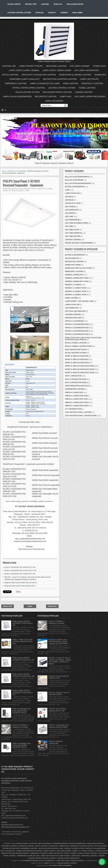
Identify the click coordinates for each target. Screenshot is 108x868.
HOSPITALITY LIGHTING (92, 83)
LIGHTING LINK (9, 66)
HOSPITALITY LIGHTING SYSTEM (82, 846)
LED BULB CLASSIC (73, 203)
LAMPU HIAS (66, 96)
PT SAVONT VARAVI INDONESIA (40, 843)
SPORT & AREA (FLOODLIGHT (77, 359)
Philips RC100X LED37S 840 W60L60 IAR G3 (20, 586)
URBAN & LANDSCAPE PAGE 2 (77, 402)
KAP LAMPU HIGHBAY (80, 66)
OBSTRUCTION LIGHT (74, 318)
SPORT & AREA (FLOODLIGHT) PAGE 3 (80, 373)
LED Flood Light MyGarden (75, 311)
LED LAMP (69, 217)
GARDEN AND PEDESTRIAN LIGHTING (29, 851)
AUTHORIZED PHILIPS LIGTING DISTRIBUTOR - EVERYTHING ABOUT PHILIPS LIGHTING (53, 861)
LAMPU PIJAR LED (72, 193)
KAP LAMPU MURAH (64, 851)
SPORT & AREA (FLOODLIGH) (77, 356)
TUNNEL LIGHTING (87, 88)
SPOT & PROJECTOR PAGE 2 (76, 383)
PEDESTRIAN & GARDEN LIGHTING (75, 75)
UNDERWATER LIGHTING (75, 389)
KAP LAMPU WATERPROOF (87, 70)
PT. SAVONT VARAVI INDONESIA (60, 865)
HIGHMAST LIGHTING (26, 846)
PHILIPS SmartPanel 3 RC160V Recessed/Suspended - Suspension (23, 183)
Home (4, 171)
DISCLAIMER (77, 13)
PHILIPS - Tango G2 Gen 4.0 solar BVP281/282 (59, 694)
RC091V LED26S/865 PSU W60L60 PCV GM (20, 574)
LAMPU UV (76, 851)
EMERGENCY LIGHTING (16, 83)
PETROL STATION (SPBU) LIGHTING (29, 88)
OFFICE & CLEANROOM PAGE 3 (77, 328)
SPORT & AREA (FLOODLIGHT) (77, 363)
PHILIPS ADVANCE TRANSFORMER (79, 243)
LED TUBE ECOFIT (72, 230)
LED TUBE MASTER (73, 236)
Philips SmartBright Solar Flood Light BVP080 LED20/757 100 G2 (21, 745)
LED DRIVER (70, 213)
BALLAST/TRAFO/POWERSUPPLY (78, 183)
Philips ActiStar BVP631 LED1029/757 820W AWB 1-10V (23, 623)
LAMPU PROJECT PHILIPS (31, 66)
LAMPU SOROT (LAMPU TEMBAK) (24, 70)
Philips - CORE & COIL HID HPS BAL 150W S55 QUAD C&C (22, 642)
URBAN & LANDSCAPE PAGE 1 (77, 399)
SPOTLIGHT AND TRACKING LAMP (51, 848)
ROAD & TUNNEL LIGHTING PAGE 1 (79, 346)
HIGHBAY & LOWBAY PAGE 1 (76, 288)
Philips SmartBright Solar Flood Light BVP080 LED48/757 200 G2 (21, 711)
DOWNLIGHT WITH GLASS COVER (78, 268)
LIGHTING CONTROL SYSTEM (19, 13)
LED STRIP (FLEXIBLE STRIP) (76, 223)
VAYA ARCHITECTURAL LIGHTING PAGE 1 (81, 416)
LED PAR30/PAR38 (72, 220)
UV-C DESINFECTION (73, 409)
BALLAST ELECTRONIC (74, 180)
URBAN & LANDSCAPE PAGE (76, 396)
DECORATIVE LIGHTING (46, 96)
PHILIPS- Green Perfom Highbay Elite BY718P (57, 710)
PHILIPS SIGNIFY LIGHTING (67, 863)
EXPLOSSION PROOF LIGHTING (57, 92)
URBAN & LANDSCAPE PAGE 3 (77, 406)
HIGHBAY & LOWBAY (73, 285)
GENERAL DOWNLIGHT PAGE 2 (77, 278)
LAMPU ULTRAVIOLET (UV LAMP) (45, 83)
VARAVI (47, 863)
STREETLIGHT (99, 66)
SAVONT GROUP (14, 4)
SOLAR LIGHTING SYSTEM (27, 92)
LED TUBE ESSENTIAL (74, 233)
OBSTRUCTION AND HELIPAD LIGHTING (15, 853)
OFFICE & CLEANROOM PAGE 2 (77, 324)
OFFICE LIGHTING (10, 75)
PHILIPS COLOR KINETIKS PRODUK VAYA (59, 677)
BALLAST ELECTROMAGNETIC (77, 177)
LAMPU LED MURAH (54, 101)
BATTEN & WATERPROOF (75, 187)
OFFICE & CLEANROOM (17, 171)
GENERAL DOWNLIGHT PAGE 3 (77, 281)
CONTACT (52, 13)
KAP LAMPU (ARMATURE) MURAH (90, 96)
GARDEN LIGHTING (84, 92)
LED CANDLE (70, 207)
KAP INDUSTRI (14, 848)
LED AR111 (69, 197)
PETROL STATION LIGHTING (87, 853)
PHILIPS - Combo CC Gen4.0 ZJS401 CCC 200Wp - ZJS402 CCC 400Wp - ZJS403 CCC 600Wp (60, 661)
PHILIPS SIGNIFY (22, 843)
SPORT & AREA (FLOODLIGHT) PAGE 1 (80, 366)
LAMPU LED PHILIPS (89, 79)
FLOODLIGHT (53, 846)
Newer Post (8, 606)
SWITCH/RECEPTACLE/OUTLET (77, 386)
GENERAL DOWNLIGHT (74, 275)
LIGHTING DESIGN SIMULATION (68, 858)
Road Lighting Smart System (76, 349)
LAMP (67, 190)
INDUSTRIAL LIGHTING (56, 66)
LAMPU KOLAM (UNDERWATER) (17, 96)
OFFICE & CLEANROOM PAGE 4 (77, 331)
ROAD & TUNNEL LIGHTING (76, 343)
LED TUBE (69, 226)
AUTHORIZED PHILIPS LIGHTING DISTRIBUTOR (69, 843)
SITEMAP (64, 13)
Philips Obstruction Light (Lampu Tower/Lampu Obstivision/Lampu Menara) (83, 339)
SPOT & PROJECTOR (73, 376)
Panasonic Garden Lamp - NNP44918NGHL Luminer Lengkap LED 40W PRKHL (58, 642)
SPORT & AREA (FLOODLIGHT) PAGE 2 (80, 369)
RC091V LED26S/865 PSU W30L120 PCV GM (20, 571)
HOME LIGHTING (71, 83)
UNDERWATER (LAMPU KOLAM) (28, 856)
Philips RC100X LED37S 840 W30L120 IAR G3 (21, 583)
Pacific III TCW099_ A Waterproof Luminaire (20, 726)
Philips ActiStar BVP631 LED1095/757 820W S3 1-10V (23, 659)
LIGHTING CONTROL (73, 240)
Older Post (52, 606)
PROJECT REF (31, 4)
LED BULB (69, 200)
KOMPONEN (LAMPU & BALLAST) (25, 79)
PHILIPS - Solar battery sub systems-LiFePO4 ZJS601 (59, 726)
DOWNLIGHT (100, 75)
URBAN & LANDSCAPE (74, 392)
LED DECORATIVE (101, 851)
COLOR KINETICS (72, 258)
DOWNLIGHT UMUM (73, 265)
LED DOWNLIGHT (72, 210)
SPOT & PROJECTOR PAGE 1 (76, 379)
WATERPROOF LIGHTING (29, 848)
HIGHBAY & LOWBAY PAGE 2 (76, 291)
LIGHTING (45, 4)
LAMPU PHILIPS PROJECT (95, 843)
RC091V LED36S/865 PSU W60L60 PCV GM (20, 567)
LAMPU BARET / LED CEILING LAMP (79, 301)
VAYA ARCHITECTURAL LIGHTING (78, 412)
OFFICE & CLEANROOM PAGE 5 (77, 334)
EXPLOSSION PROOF (75, 4)
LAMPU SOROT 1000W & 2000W (57, 70)
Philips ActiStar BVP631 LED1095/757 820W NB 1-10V (24, 675)
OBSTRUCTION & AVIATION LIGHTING (60, 79)
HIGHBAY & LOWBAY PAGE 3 (76, 295)
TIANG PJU (58, 4)
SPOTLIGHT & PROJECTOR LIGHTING (39, 75)
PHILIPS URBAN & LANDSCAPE (56, 742)
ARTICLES (39, 13)
